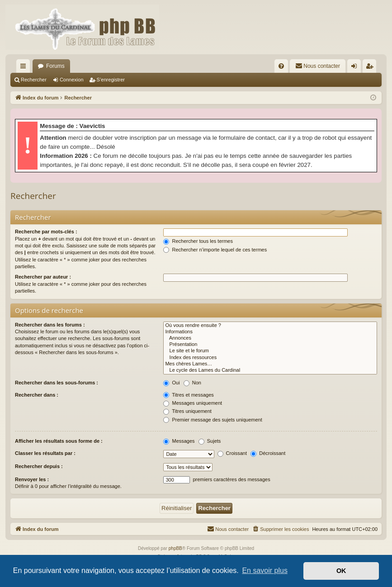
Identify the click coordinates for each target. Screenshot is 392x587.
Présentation (270, 345)
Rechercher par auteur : (43, 277)
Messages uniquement (193, 403)
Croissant (232, 453)
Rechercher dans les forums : (50, 325)
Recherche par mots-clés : (46, 232)
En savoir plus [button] (265, 570)
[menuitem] (281, 66)
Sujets (210, 441)
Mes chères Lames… (270, 364)
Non (192, 383)
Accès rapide (25, 68)
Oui (171, 383)
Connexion (72, 80)
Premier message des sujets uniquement (213, 420)
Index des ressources (270, 358)
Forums (55, 66)
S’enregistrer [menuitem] (371, 68)
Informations (270, 332)
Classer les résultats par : (45, 453)
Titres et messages (188, 395)
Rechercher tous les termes (198, 241)
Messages (179, 441)
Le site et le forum (270, 351)
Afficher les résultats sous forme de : (59, 441)
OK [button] (341, 571)
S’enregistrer (111, 80)
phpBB (175, 548)
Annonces (270, 338)
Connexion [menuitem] (356, 68)
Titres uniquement (187, 411)
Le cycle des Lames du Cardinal (270, 370)
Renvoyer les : (32, 479)
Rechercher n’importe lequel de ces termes (215, 250)
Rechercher (34, 80)
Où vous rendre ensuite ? (270, 326)
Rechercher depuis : (39, 466)
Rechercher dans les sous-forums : (57, 383)
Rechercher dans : (37, 395)
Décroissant (268, 453)
